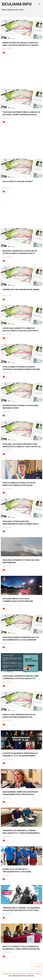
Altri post (37, 967)
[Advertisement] (21, 73)
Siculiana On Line (8, 974)
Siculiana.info (20, 974)
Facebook (38, 974)
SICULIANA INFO (17, 4)
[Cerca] (35, 4)
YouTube (29, 974)
